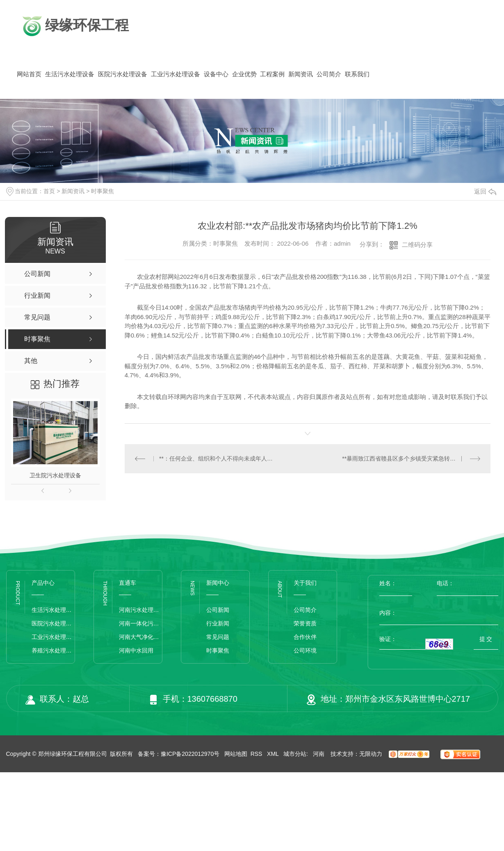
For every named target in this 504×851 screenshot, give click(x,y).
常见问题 (218, 637)
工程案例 (272, 74)
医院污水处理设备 (123, 74)
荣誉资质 (305, 623)
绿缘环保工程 (74, 26)
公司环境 (305, 650)
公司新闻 (218, 610)
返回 (485, 191)
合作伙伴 (305, 637)
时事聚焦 (103, 191)
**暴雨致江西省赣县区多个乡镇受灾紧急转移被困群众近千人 (411, 459)
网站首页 (29, 74)
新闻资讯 (301, 74)
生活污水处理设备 (70, 74)
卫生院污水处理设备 (55, 475)
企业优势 (244, 74)
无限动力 (371, 754)
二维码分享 (417, 245)
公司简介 (329, 74)
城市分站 (295, 754)
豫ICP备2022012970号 (190, 754)
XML (274, 754)
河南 (319, 754)
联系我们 (357, 74)
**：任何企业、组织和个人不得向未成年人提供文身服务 (216, 459)
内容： (439, 613)
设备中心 (216, 74)
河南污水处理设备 (140, 610)
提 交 (486, 639)
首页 (49, 191)
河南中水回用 (136, 650)
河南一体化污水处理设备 (140, 623)
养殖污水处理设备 (53, 650)
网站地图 (236, 754)
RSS (257, 754)
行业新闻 (218, 623)
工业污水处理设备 (176, 74)
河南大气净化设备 (140, 637)
